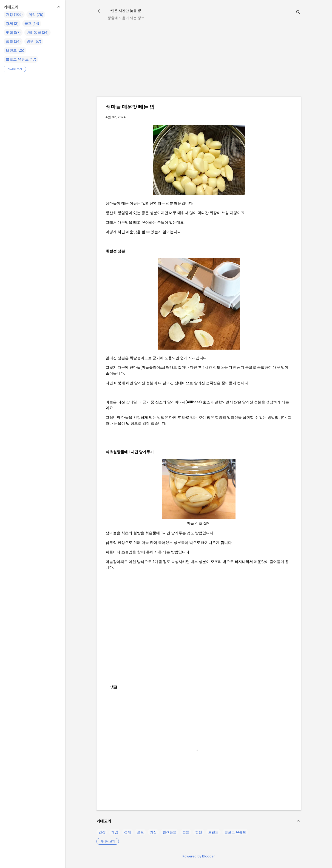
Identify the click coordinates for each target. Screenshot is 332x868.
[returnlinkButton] (99, 11)
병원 (199, 832)
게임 (115, 832)
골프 (140, 832)
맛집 (153, 832)
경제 (128, 832)
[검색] (298, 13)
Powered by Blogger (199, 856)
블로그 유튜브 (235, 832)
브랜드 (213, 832)
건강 (102, 832)
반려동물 (170, 832)
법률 (186, 832)
